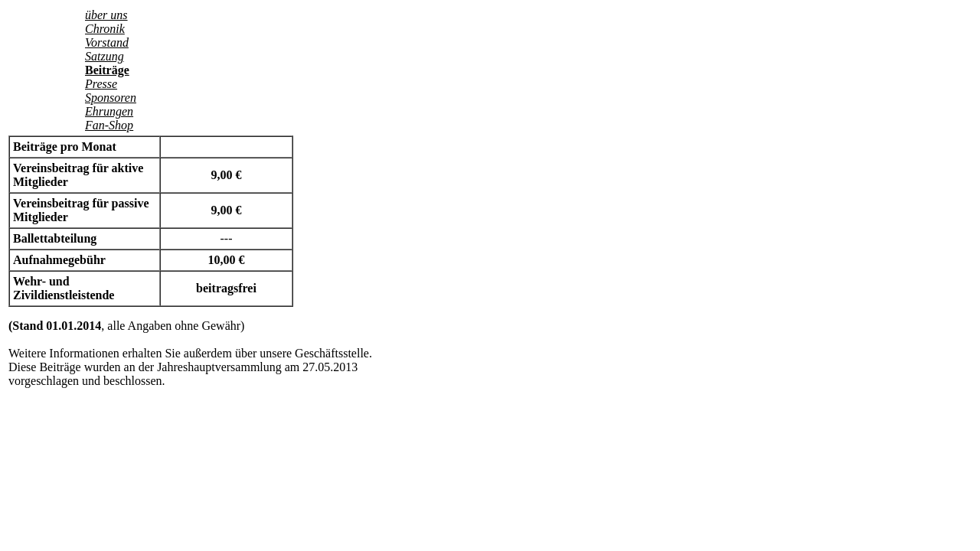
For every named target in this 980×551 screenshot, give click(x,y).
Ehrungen (109, 111)
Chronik (105, 29)
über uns (106, 15)
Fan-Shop (109, 125)
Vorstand (107, 42)
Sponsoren (111, 98)
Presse (101, 84)
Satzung (105, 56)
